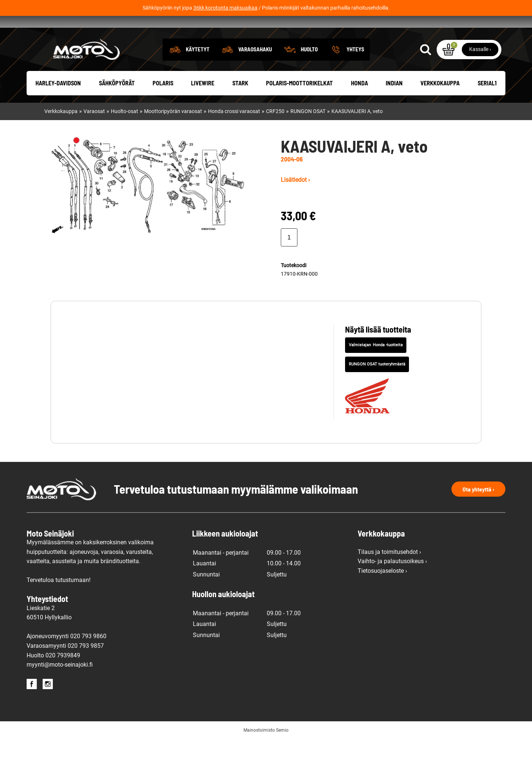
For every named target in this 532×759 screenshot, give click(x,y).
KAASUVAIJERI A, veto (357, 131)
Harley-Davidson (58, 103)
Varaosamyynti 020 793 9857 (65, 666)
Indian (394, 103)
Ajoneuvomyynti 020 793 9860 (66, 656)
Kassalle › (480, 69)
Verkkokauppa (440, 103)
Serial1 (487, 103)
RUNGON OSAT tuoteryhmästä (377, 384)
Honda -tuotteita (388, 365)
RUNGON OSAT (308, 131)
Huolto (309, 69)
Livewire (203, 103)
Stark (240, 103)
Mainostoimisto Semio (266, 750)
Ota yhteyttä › (478, 509)
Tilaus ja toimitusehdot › (389, 572)
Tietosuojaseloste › (382, 591)
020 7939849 (63, 675)
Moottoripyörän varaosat (173, 131)
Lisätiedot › (295, 200)
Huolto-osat (125, 131)
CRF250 (275, 131)
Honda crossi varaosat (234, 131)
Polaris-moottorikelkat (299, 103)
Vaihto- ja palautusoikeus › (392, 581)
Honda (359, 103)
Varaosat (94, 131)
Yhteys (355, 69)
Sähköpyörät (117, 103)
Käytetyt (198, 69)
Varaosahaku (255, 69)
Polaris (163, 103)
